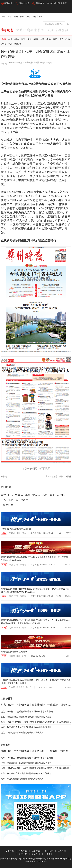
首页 (4, 39)
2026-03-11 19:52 (46, 596)
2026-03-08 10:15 (39, 656)
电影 (55, 39)
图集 (22, 17)
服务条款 (49, 854)
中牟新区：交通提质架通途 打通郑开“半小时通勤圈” (27, 712)
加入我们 (36, 851)
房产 (61, 39)
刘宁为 (29, 687)
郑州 (45, 495)
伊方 (24, 533)
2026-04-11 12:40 (46, 533)
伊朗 (18, 533)
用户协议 (49, 851)
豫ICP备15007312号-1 (57, 859)
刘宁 (16, 565)
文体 (29, 39)
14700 (68, 628)
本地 (10, 39)
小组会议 (13, 500)
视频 (16, 17)
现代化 (61, 495)
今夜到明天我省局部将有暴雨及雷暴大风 (22, 732)
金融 (49, 39)
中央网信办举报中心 (37, 859)
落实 (52, 495)
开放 (24, 656)
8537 (68, 656)
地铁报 (18, 44)
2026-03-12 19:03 (43, 565)
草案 (28, 495)
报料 (40, 17)
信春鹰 (23, 596)
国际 (23, 39)
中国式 (36, 495)
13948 (68, 687)
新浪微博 (7, 3)
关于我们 (10, 851)
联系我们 (23, 851)
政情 (4, 44)
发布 (68, 39)
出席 (24, 628)
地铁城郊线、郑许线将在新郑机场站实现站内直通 (26, 717)
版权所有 (23, 854)
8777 (68, 533)
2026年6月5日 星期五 (57, 3)
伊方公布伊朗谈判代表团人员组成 (16, 529)
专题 (4, 17)
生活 (42, 39)
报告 (11, 495)
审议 (3, 495)
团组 (18, 656)
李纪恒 (23, 565)
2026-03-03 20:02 (45, 687)
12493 (68, 596)
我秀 (34, 17)
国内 (17, 39)
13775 (68, 565)
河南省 (19, 495)
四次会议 (20, 687)
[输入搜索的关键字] (54, 24)
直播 (10, 17)
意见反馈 (36, 854)
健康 (36, 39)
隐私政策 (62, 851)
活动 (28, 17)
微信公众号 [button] (22, 3)
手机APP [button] (38, 3)
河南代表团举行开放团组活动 (14, 652)
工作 (3, 500)
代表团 (24, 500)
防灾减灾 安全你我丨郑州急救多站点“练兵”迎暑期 (26, 727)
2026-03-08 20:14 (43, 628)
